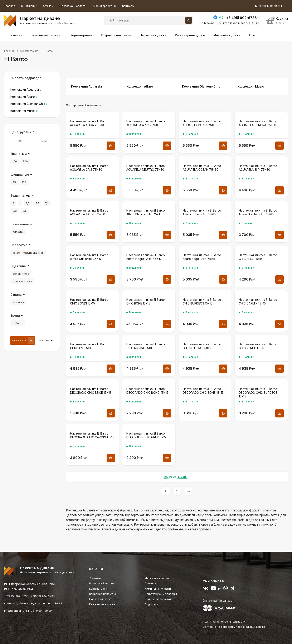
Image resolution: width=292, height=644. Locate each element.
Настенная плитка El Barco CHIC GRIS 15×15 (89, 346)
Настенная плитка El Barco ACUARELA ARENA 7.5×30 (146, 123)
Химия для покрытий (159, 589)
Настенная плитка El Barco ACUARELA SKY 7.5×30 (258, 168)
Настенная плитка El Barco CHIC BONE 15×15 (146, 301)
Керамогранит (29, 51)
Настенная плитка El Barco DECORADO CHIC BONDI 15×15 (147, 391)
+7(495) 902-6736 (242, 18)
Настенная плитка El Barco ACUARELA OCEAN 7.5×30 (202, 168)
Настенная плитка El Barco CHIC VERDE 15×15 (258, 346)
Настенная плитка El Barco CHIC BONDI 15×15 (89, 301)
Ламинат (95, 578)
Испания (18, 302)
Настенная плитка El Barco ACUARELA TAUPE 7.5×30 (89, 212)
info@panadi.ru (14, 611)
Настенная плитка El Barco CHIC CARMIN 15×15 (258, 301)
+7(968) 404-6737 (43, 596)
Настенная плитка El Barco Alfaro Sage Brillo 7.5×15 (202, 257)
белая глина (21, 274)
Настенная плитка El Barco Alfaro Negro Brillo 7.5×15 (146, 257)
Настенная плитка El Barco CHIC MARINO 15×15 (146, 346)
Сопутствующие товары (161, 594)
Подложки (152, 604)
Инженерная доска (102, 604)
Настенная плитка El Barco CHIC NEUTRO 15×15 (202, 346)
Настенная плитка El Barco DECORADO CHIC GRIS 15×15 (146, 435)
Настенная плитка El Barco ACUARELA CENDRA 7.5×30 (258, 123)
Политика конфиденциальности (224, 621)
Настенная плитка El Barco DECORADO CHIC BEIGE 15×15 (91, 391)
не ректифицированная (28, 253)
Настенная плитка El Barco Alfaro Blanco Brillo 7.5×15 (146, 212)
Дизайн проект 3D (104, 6)
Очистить (45, 341)
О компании (29, 6)
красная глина (22, 281)
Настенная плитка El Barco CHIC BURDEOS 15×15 (202, 301)
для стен (18, 232)
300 (25, 161)
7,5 (28, 203)
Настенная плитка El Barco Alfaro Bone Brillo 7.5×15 (202, 212)
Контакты (128, 6)
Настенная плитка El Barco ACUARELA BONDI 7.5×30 (202, 123)
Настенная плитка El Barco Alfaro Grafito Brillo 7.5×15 (258, 212)
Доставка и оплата (72, 6)
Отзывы (48, 6)
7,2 (47, 203)
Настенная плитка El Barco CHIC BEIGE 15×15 (258, 257)
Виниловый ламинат (103, 583)
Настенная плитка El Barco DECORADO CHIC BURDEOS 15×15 (258, 393)
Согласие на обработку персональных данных (234, 627)
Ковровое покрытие (103, 594)
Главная (9, 6)
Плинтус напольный (158, 599)
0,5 (25, 211)
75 (14, 182)
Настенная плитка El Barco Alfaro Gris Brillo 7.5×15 (89, 257)
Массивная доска (157, 578)
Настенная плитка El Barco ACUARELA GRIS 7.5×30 (89, 168)
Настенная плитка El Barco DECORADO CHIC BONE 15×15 (203, 391)
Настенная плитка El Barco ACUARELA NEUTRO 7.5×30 (146, 168)
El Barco (18, 323)
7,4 (37, 203)
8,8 (15, 211)
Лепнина (150, 583)
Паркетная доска (101, 599)
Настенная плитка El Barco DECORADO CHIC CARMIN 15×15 (92, 435)
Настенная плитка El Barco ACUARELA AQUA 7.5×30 (89, 123)
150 (15, 161)
